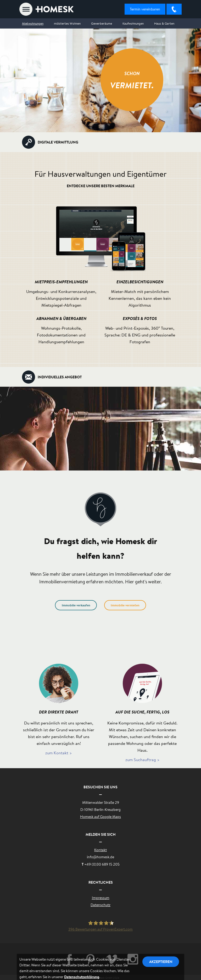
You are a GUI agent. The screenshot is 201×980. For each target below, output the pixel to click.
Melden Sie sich (101, 834)
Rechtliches (101, 882)
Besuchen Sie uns (100, 787)
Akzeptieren (161, 962)
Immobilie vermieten (125, 605)
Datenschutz (100, 905)
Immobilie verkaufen (76, 605)
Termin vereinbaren (145, 9)
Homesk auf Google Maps (100, 817)
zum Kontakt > (59, 753)
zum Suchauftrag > (143, 759)
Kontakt (100, 850)
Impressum (101, 898)
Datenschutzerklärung (82, 977)
